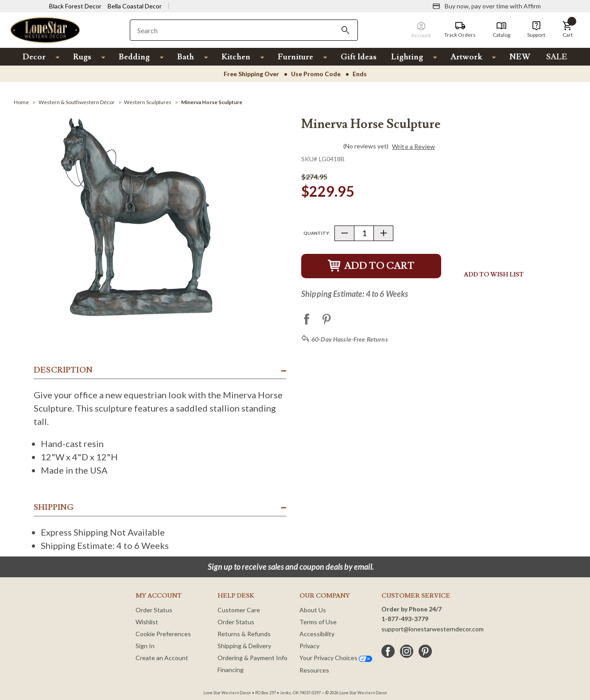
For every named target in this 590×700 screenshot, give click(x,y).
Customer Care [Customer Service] (239, 610)
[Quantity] (364, 233)
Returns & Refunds (244, 634)
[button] (567, 30)
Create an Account (162, 658)
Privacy (309, 646)
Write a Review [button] (413, 147)
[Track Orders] (460, 30)
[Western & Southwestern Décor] (77, 102)
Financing (231, 670)
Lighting (407, 57)
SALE (557, 57)
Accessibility (317, 634)
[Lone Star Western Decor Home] (45, 29)
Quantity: (317, 233)
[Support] (536, 30)
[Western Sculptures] (148, 102)
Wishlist (147, 622)
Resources (314, 670)
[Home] (21, 102)
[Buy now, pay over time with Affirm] (487, 6)
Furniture (295, 57)
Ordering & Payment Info (252, 658)
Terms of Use (318, 622)
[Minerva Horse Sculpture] (212, 102)
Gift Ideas (359, 57)
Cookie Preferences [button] (163, 634)
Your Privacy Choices (336, 658)
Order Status (154, 610)
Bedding (134, 57)
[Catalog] (501, 30)
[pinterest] (425, 651)
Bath (186, 57)
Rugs (82, 57)
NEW (520, 57)
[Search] (345, 30)
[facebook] (388, 651)
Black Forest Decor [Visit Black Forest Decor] (75, 6)
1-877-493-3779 (405, 619)
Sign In (145, 646)
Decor (34, 57)
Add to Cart (371, 266)
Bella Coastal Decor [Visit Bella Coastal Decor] (135, 6)
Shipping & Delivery (244, 646)
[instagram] (407, 651)
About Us (313, 610)
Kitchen (236, 57)
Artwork (466, 57)
